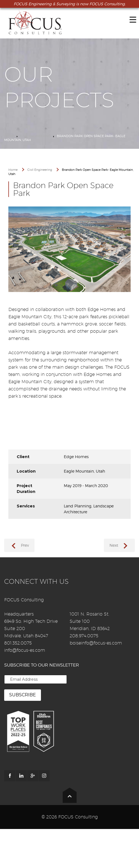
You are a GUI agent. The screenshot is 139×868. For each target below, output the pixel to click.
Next (114, 545)
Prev (25, 545)
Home (9, 136)
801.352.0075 (18, 643)
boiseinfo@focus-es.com (96, 643)
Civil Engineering (35, 136)
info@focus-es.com (25, 650)
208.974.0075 (84, 636)
